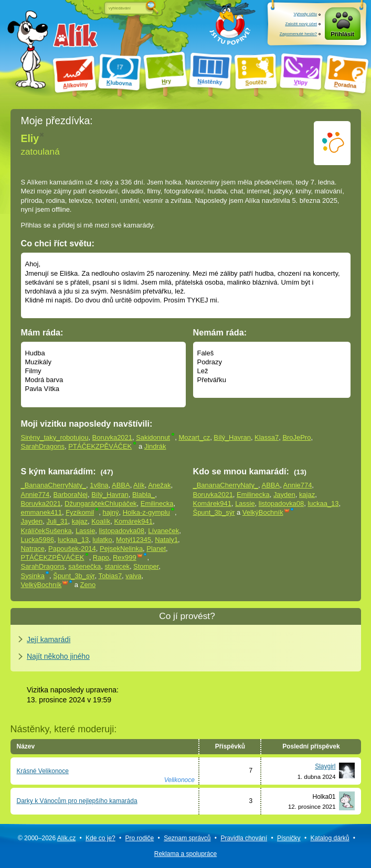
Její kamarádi (49, 639)
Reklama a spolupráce (185, 854)
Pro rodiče (140, 838)
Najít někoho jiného (58, 656)
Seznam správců (187, 838)
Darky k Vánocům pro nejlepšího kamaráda (77, 801)
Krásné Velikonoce (43, 771)
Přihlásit (342, 34)
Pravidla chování (244, 838)
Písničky (289, 838)
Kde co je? (100, 838)
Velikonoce (179, 780)
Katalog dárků (330, 838)
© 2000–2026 (47, 838)
